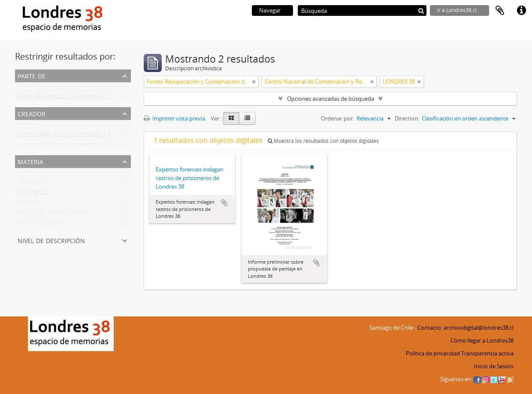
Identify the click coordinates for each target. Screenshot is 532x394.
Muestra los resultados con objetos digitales (323, 141)
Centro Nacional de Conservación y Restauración (79, 135)
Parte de (32, 75)
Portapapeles (500, 11)
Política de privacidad (433, 353)
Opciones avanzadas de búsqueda (331, 99)
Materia (30, 161)
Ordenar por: (337, 118)
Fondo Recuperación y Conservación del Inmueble (81, 98)
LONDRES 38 (33, 194)
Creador (32, 113)
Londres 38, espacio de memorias (59, 146)
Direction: (407, 118)
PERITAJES (29, 204)
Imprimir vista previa (174, 118)
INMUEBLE (30, 183)
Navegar (270, 10)
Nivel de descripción (51, 240)
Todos (25, 87)
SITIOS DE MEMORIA (43, 225)
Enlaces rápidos (521, 11)
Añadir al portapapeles (224, 203)
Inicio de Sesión (494, 366)
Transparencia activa (487, 353)
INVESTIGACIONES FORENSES (54, 214)
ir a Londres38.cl (457, 10)
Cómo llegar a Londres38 (482, 340)
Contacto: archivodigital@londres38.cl (465, 328)
